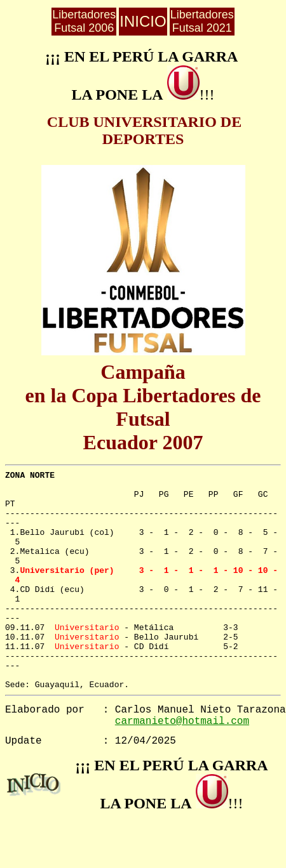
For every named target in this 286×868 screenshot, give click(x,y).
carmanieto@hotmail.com (182, 721)
